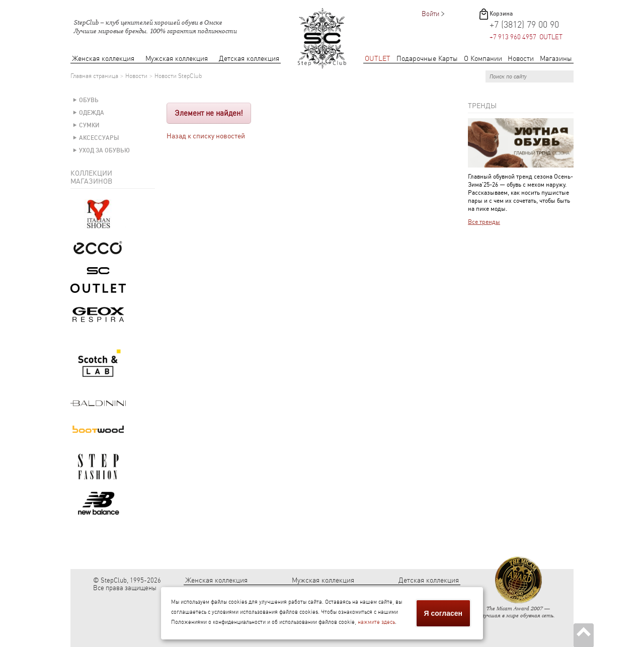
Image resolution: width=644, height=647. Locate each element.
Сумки (89, 125)
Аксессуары (99, 138)
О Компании (483, 59)
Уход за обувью (104, 150)
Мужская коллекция (177, 59)
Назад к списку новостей (206, 136)
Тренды (482, 106)
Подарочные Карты (427, 59)
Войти (430, 14)
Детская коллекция (249, 59)
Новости (521, 59)
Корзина (501, 14)
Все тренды (484, 222)
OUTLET (378, 59)
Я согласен (443, 613)
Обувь (89, 100)
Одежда (92, 113)
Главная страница (94, 76)
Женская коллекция (103, 59)
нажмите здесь (376, 622)
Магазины (556, 59)
